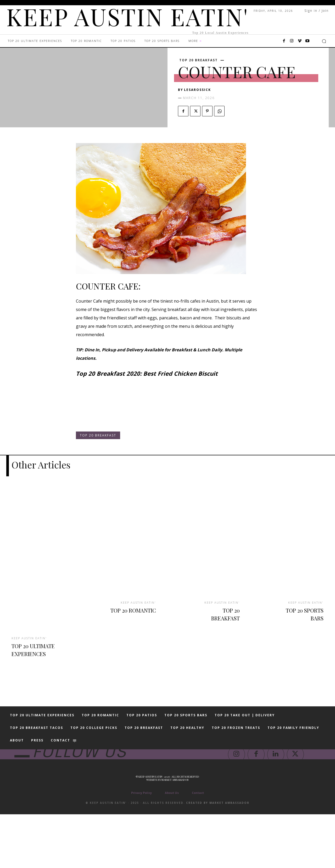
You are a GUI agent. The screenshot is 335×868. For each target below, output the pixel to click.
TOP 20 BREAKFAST (199, 60)
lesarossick (197, 90)
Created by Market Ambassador (218, 856)
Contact (198, 846)
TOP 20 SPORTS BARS (303, 613)
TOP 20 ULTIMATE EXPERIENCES (33, 653)
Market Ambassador (175, 833)
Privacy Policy (141, 846)
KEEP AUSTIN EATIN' (31, 637)
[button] (324, 41)
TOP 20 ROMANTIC (139, 613)
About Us (172, 846)
